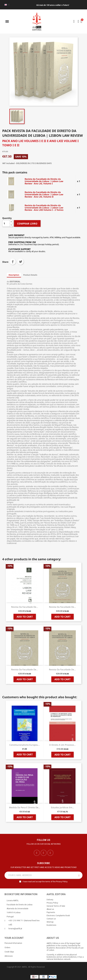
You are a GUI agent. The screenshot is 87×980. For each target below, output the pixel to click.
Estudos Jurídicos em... (62, 807)
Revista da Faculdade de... (25, 607)
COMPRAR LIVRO (27, 224)
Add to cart (25, 617)
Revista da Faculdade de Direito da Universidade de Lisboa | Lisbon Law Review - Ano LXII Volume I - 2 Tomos (44, 208)
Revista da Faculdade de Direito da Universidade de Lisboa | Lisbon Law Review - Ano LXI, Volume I (44, 181)
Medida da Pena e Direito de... (25, 807)
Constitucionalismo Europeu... (25, 745)
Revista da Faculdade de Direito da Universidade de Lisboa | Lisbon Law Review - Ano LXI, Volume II (44, 194)
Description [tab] (14, 275)
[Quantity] (6, 223)
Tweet (21, 262)
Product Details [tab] (30, 275)
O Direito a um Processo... (62, 745)
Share (13, 262)
